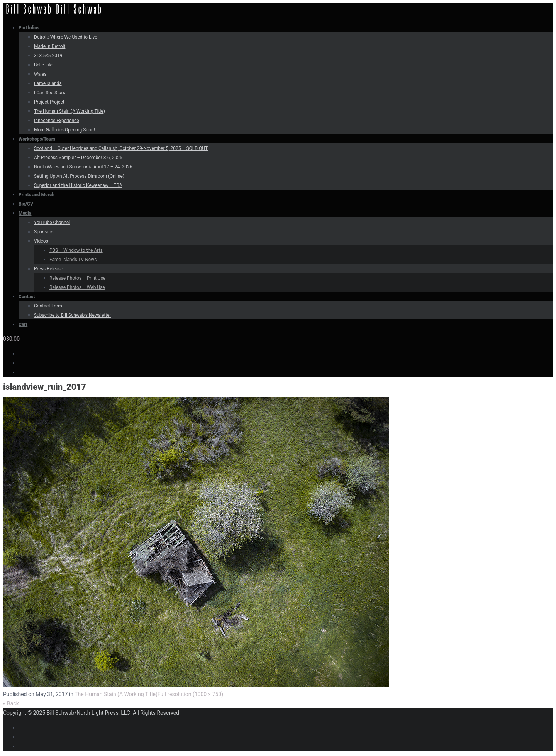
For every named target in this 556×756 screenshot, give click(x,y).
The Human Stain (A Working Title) (116, 694)
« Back (11, 703)
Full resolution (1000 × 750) (190, 694)
